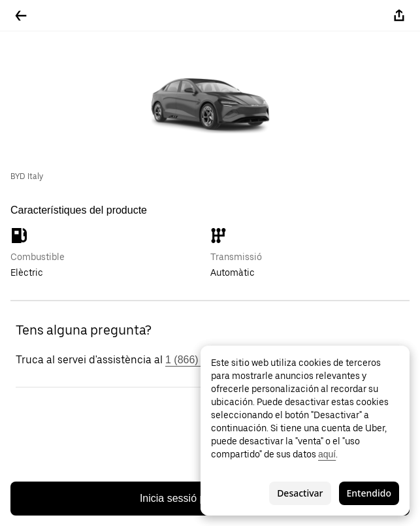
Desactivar (300, 493)
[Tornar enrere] (21, 16)
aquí (327, 454)
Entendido (369, 493)
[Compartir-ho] (399, 16)
